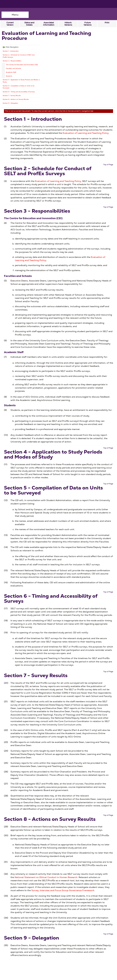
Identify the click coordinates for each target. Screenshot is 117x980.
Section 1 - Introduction (11, 51)
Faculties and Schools (13, 68)
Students (9, 76)
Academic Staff (11, 72)
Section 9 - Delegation (10, 103)
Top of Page (108, 165)
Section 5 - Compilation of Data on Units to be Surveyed (19, 87)
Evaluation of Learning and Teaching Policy (86, 133)
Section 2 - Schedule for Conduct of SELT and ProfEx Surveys (19, 56)
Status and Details (29, 24)
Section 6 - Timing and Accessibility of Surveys (19, 92)
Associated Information (49, 24)
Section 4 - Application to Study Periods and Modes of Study (21, 81)
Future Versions (88, 24)
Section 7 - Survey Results (12, 96)
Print (107, 23)
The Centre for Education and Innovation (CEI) (22, 65)
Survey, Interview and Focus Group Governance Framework (63, 890)
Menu (15, 15)
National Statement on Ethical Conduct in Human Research (46, 877)
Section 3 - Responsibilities (12, 61)
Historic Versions (68, 24)
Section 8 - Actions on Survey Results (16, 99)
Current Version (10, 24)
